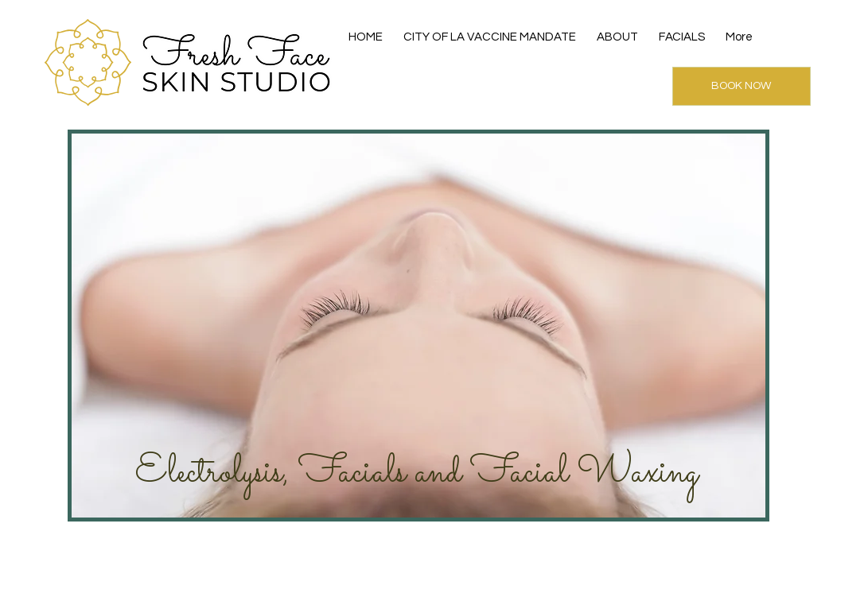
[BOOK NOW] (741, 86)
